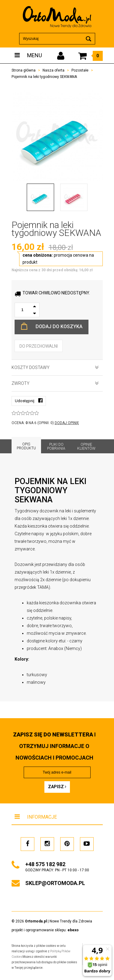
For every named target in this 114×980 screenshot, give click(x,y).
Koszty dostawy (55, 367)
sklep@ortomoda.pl (55, 883)
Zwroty (55, 383)
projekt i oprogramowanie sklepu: (45, 930)
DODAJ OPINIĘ (67, 423)
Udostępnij (29, 400)
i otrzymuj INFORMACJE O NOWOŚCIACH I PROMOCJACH (54, 746)
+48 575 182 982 (45, 864)
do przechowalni (39, 346)
